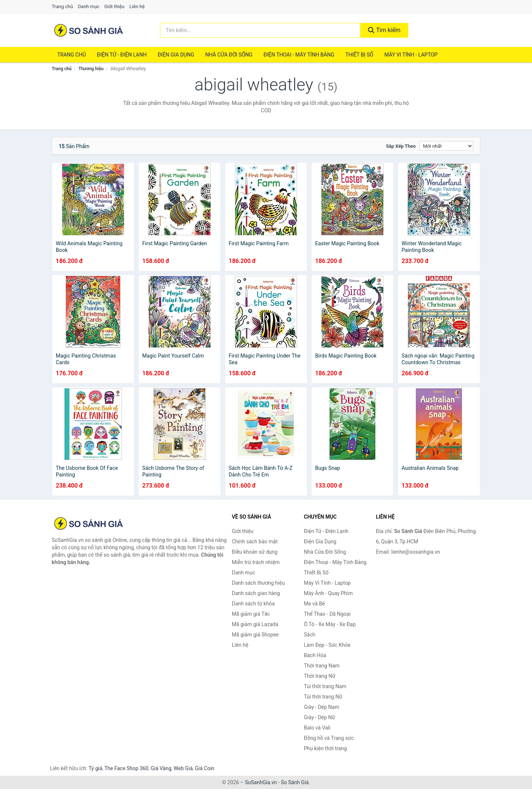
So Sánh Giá (295, 782)
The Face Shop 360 (126, 768)
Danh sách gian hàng (256, 593)
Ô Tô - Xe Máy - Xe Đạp (330, 624)
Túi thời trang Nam (325, 686)
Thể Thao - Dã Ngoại (327, 614)
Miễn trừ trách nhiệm (256, 562)
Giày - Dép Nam (322, 707)
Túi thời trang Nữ (323, 697)
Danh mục (89, 6)
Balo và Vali (317, 728)
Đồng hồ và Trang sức (329, 738)
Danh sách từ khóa (253, 604)
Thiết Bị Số (359, 55)
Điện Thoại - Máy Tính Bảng (299, 55)
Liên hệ (137, 6)
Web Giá (183, 768)
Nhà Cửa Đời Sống (229, 55)
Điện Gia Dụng (176, 55)
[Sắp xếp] (446, 146)
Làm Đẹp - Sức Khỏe (327, 645)
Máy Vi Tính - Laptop (411, 55)
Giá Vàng (161, 768)
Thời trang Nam (322, 666)
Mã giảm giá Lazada (255, 624)
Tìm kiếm (384, 30)
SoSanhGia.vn (261, 782)
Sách (310, 635)
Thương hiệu (91, 69)
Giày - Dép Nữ (320, 717)
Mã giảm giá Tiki (251, 614)
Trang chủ (62, 6)
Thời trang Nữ (320, 676)
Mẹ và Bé (315, 604)
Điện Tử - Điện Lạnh (122, 55)
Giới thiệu (114, 6)
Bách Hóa (315, 655)
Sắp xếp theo (401, 146)
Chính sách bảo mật (255, 542)
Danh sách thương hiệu (258, 583)
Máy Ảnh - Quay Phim (328, 593)
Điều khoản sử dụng (255, 552)
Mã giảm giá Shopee (255, 635)
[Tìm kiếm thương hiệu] (260, 30)
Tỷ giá (96, 768)
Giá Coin (205, 768)
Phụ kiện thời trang (325, 748)
